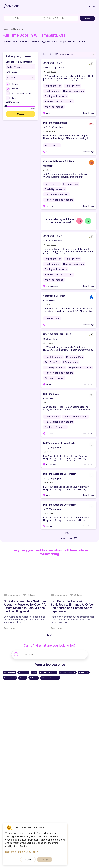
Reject (30, 860)
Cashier (23, 678)
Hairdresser (84, 672)
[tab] (48, 635)
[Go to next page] (71, 533)
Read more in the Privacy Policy (22, 852)
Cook (34, 672)
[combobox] (23, 18)
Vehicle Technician (68, 672)
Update (20, 114)
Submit (87, 18)
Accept (43, 859)
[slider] (6, 106)
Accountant (23, 672)
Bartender (34, 678)
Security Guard (10, 678)
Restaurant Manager (48, 672)
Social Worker (9, 672)
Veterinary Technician (50, 678)
